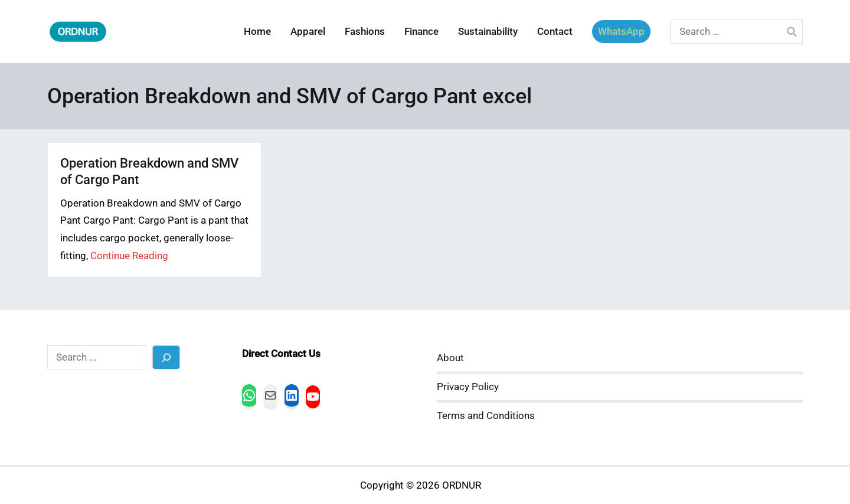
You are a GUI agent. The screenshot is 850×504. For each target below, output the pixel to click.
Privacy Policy (468, 387)
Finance (421, 32)
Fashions (365, 32)
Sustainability (488, 32)
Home (257, 32)
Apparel (308, 32)
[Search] (166, 357)
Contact (555, 32)
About (450, 358)
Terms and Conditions (486, 416)
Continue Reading (129, 256)
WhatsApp (621, 32)
